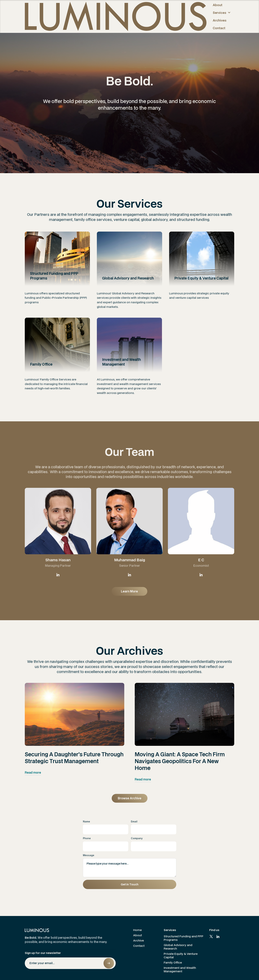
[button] (222, 13)
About (218, 5)
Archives (220, 20)
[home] (116, 16)
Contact (219, 28)
